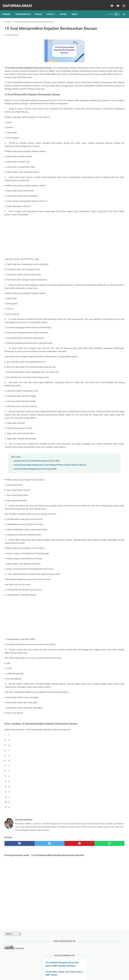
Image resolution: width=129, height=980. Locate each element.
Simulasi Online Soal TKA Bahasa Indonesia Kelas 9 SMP (37, 490)
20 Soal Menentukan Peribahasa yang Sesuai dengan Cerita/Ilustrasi (106, 107)
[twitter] (35, 885)
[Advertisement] (45, 253)
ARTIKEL (65, 10)
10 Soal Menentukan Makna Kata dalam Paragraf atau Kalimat (108, 73)
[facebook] (110, 3)
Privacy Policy (63, 971)
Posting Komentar (12, 39)
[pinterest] (54, 885)
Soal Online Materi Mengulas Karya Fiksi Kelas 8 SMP (35, 501)
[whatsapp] (75, 885)
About (44, 971)
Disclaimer (75, 971)
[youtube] (116, 3)
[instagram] (122, 3)
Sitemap (85, 971)
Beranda (9, 10)
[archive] (102, 20)
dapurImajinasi (19, 3)
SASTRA (52, 10)
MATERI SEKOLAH (25, 10)
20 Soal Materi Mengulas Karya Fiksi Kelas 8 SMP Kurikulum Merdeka (107, 52)
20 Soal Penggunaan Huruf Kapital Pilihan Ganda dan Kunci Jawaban (108, 95)
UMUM (76, 10)
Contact (52, 971)
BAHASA (40, 10)
